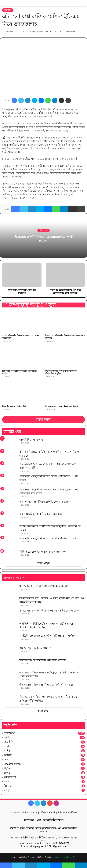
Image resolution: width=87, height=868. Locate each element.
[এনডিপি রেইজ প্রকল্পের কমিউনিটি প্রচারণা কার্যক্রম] (10, 639)
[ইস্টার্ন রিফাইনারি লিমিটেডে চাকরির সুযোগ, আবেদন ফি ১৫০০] (10, 529)
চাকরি (7, 773)
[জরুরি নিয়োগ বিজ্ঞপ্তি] (10, 443)
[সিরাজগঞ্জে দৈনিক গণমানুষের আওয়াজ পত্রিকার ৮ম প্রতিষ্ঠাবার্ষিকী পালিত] (10, 700)
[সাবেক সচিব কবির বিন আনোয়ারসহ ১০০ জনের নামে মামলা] (22, 322)
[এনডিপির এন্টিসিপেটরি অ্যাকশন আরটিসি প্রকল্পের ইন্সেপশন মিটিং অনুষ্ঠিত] (10, 627)
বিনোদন (8, 786)
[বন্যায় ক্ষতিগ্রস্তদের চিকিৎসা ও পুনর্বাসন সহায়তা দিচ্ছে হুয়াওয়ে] (10, 455)
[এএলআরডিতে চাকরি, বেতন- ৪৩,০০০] (10, 517)
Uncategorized (12, 764)
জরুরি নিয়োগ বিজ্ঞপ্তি (31, 440)
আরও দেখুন (43, 563)
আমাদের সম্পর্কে (29, 812)
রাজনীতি (8, 10)
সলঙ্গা (7, 782)
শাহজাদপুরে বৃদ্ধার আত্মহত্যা (35, 648)
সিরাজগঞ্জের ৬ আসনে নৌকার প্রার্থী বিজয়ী (61, 406)
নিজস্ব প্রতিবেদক (11, 32)
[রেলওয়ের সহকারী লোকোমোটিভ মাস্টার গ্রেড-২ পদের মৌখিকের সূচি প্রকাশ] (10, 493)
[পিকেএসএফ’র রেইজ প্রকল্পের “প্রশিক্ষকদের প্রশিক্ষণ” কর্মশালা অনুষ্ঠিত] (10, 467)
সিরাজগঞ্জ (43, 230)
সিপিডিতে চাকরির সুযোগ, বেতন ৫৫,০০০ (43, 552)
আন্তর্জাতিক (10, 777)
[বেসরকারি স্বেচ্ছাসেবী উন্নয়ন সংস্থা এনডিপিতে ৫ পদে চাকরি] (10, 480)
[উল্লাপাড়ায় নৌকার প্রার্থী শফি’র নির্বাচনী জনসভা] (10, 688)
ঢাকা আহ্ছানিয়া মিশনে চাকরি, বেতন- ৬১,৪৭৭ (45, 502)
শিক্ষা (6, 746)
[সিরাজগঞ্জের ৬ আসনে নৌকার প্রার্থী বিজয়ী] (65, 392)
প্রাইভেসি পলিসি (47, 812)
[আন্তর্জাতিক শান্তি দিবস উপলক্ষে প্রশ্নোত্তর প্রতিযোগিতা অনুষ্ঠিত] (65, 357)
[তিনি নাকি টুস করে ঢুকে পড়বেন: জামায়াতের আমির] (22, 357)
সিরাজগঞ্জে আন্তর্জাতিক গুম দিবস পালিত (42, 660)
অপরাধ (8, 755)
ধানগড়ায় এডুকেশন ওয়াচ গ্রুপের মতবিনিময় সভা (46, 586)
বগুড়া (7, 790)
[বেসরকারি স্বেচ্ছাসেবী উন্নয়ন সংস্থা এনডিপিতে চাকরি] (10, 542)
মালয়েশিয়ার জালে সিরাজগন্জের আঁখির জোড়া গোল (49, 611)
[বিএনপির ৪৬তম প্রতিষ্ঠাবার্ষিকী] (22, 392)
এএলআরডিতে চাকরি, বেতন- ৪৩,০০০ (41, 514)
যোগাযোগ (14, 812)
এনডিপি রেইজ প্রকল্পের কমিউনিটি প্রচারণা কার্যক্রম (47, 636)
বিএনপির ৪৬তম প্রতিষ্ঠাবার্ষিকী (14, 406)
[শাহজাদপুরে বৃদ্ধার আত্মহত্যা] (10, 651)
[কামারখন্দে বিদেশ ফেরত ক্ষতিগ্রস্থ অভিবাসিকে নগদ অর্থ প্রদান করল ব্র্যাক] (10, 676)
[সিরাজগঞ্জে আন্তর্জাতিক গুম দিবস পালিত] (10, 664)
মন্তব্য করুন (44, 420)
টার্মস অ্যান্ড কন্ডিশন (67, 812)
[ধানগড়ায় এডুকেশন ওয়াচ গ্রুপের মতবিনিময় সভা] (10, 589)
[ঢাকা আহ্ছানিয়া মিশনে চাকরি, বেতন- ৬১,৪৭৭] (10, 505)
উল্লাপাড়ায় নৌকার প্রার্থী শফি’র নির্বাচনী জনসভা (46, 685)
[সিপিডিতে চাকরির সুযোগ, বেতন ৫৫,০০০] (10, 554)
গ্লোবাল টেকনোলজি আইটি (64, 858)
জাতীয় (7, 738)
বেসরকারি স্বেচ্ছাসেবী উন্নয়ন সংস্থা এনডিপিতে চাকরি (48, 538)
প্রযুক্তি (7, 768)
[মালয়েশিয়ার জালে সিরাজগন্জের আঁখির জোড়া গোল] (10, 614)
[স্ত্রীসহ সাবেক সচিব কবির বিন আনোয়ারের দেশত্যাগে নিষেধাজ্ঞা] (65, 322)
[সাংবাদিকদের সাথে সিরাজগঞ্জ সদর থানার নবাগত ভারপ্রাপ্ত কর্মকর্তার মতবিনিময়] (10, 602)
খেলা (7, 760)
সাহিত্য (8, 751)
